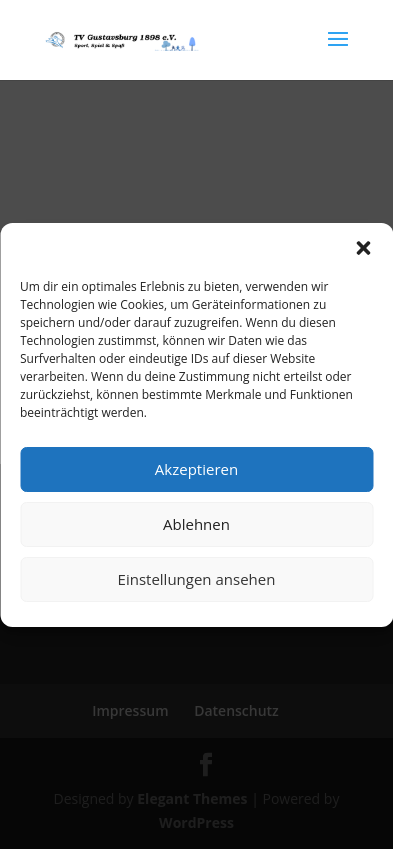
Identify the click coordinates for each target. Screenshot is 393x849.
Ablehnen (196, 524)
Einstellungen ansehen (197, 579)
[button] (363, 248)
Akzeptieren (196, 469)
